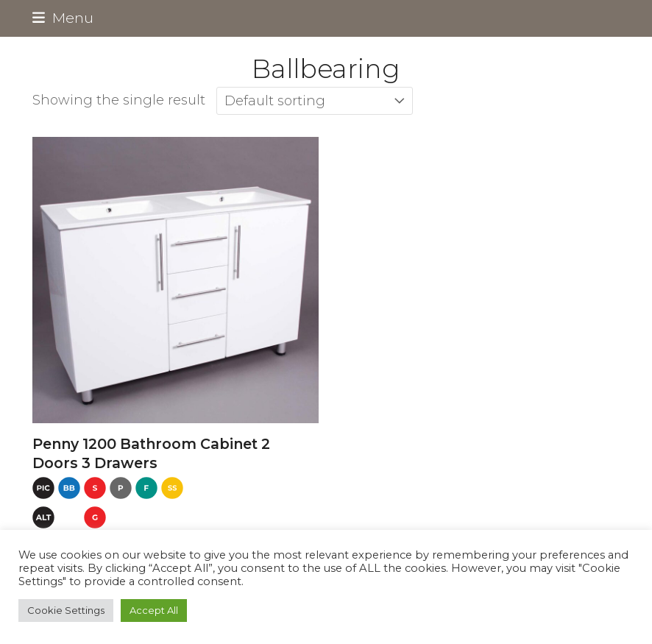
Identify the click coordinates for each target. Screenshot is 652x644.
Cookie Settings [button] (66, 610)
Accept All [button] (154, 610)
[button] (63, 18)
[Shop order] (315, 101)
